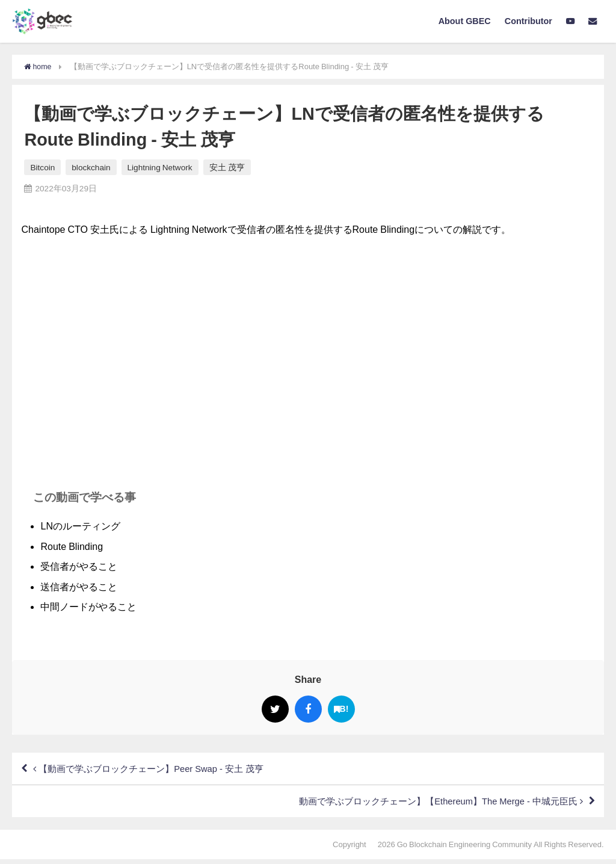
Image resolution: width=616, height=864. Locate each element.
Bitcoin (42, 167)
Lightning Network (160, 167)
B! (341, 709)
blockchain (91, 167)
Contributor (528, 21)
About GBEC (465, 21)
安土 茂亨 (227, 167)
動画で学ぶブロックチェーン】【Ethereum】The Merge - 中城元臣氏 (430, 805)
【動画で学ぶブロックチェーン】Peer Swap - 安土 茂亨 (157, 770)
